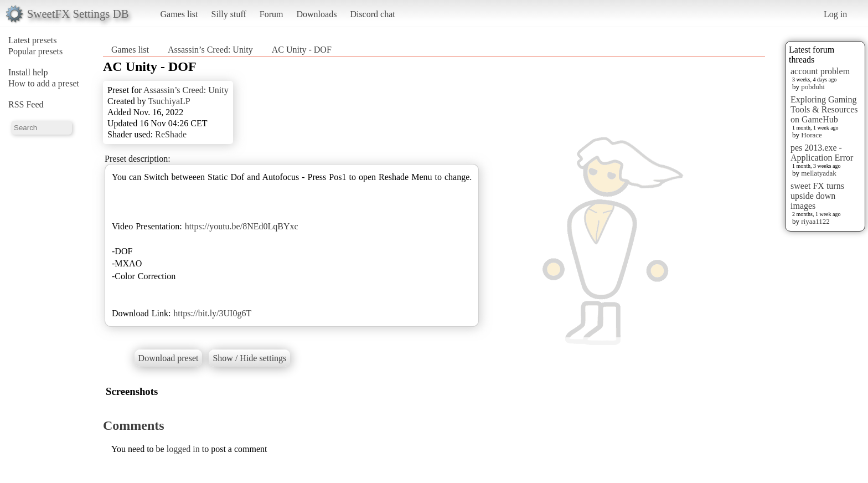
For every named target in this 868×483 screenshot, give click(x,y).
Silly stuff (229, 14)
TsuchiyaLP (169, 101)
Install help (28, 72)
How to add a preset (44, 83)
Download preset (169, 358)
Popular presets (35, 51)
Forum (272, 14)
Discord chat (372, 14)
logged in (183, 449)
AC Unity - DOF (302, 50)
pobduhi (813, 87)
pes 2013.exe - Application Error (822, 153)
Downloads (316, 14)
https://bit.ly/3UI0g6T (212, 313)
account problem (820, 71)
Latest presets (33, 40)
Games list (179, 14)
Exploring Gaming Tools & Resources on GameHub (824, 109)
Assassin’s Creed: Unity (210, 50)
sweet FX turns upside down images (817, 196)
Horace (812, 135)
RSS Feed (26, 104)
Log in (835, 14)
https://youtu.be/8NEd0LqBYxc (242, 226)
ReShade (171, 134)
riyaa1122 (815, 221)
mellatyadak (819, 173)
